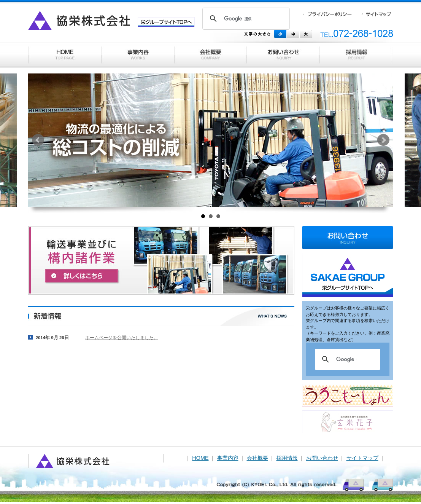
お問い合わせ (322, 458)
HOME (200, 458)
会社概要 (257, 458)
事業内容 (228, 458)
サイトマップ (362, 458)
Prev (38, 140)
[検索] (245, 19)
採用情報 (287, 458)
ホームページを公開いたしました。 (122, 338)
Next (383, 140)
